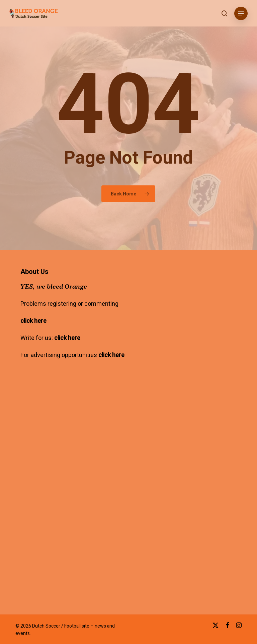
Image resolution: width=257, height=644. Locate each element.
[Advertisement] (77, 450)
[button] (241, 13)
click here (33, 321)
